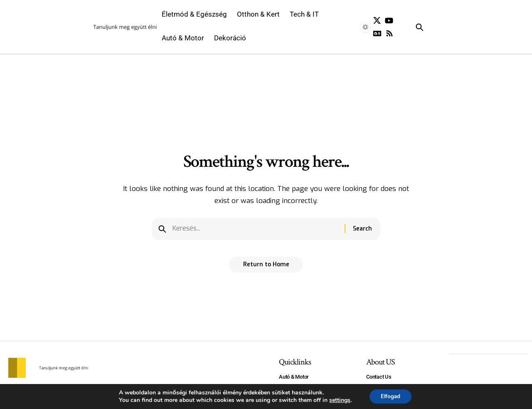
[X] (377, 21)
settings (338, 400)
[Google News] (377, 33)
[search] (430, 27)
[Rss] (389, 33)
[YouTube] (389, 21)
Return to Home (266, 267)
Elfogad (390, 396)
